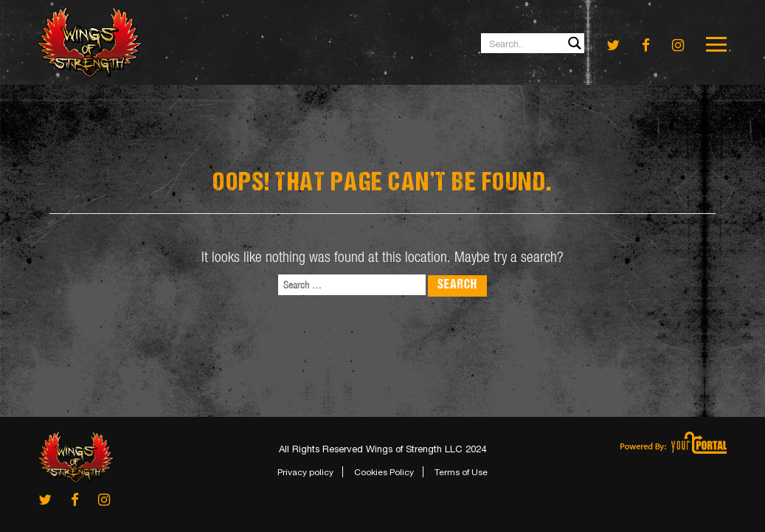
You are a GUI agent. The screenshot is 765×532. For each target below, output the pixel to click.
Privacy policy (305, 472)
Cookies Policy (384, 472)
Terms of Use (461, 472)
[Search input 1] (533, 43)
